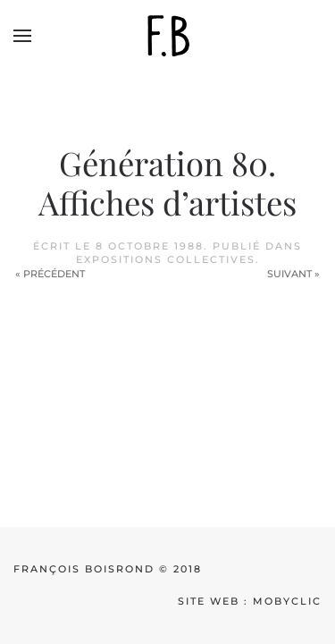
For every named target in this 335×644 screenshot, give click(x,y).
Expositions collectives (166, 259)
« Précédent (50, 274)
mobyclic (287, 601)
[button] (22, 36)
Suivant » (293, 274)
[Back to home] (168, 36)
